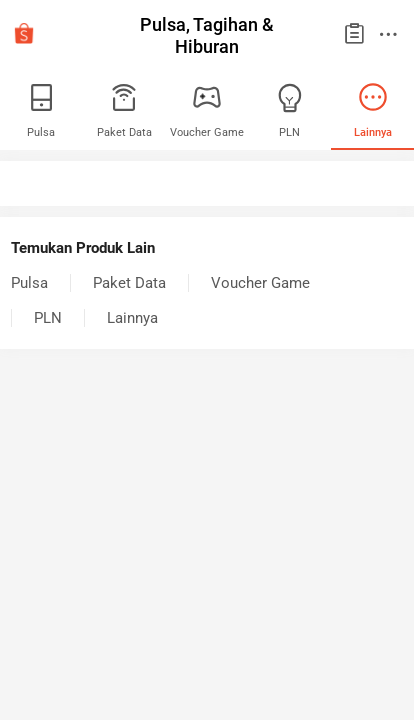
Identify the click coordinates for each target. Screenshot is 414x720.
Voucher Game (260, 283)
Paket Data (129, 283)
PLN (48, 318)
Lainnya (132, 318)
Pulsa (29, 283)
